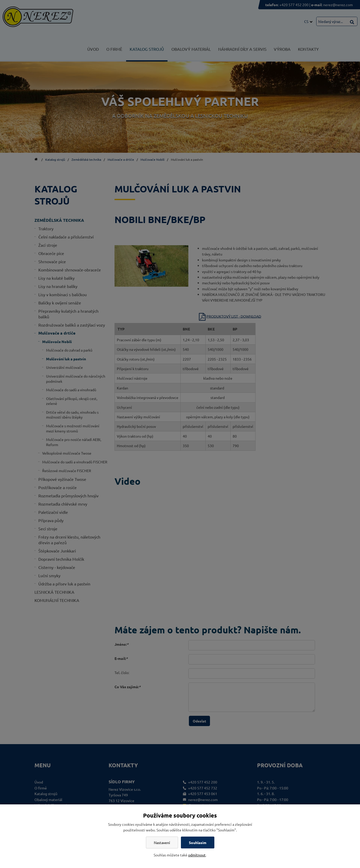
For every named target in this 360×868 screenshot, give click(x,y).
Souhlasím (198, 843)
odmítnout (197, 855)
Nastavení (162, 843)
